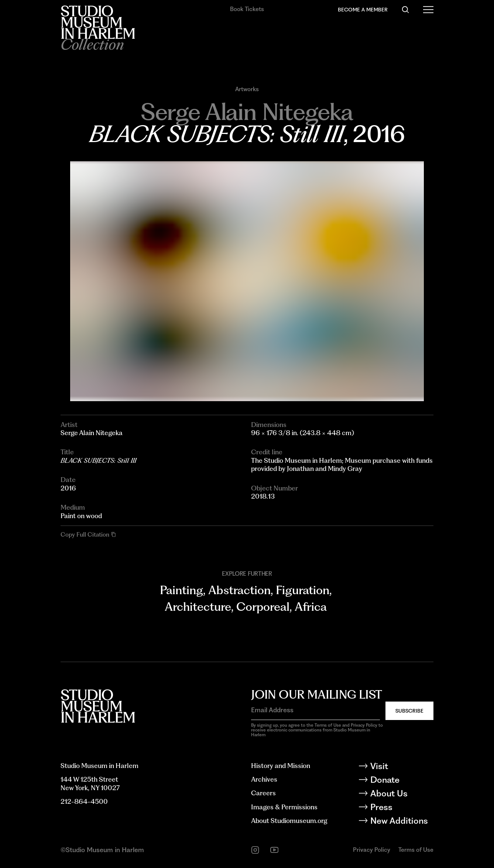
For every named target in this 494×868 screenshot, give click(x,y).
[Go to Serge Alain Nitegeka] (247, 112)
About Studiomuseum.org (289, 821)
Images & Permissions (284, 807)
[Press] (401, 808)
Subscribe (409, 711)
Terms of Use (416, 850)
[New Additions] (401, 822)
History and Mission (281, 766)
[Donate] (401, 781)
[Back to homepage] (98, 22)
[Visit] (401, 767)
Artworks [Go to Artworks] (247, 89)
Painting (181, 590)
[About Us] (401, 795)
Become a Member (363, 10)
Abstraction (239, 590)
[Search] (405, 10)
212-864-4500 (84, 801)
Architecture (198, 607)
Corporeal (263, 607)
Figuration (303, 590)
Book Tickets (247, 9)
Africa (311, 607)
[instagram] (255, 850)
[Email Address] (315, 710)
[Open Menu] (428, 10)
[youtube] (274, 850)
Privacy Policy (372, 850)
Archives (264, 779)
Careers (263, 793)
